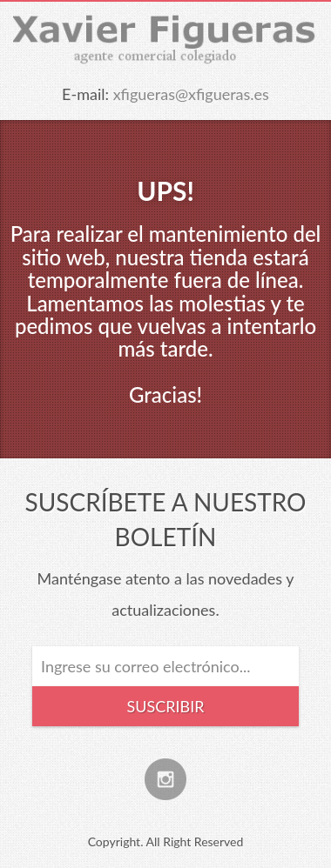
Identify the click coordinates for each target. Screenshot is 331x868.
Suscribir (165, 706)
